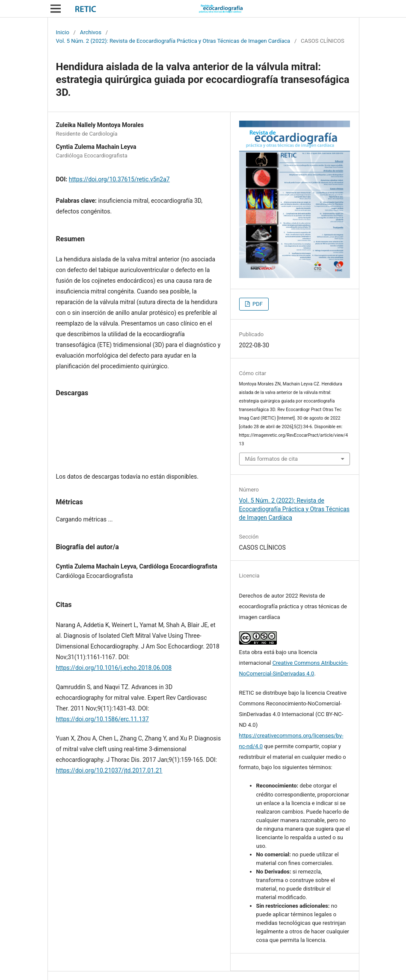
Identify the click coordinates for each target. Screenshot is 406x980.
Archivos (91, 32)
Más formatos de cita (272, 459)
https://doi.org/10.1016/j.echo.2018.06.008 (114, 668)
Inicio (63, 32)
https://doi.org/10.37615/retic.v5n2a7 (119, 179)
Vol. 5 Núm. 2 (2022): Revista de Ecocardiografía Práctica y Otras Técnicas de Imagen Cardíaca (173, 41)
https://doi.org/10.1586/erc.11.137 (102, 719)
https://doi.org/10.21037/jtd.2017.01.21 (109, 770)
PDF (257, 304)
